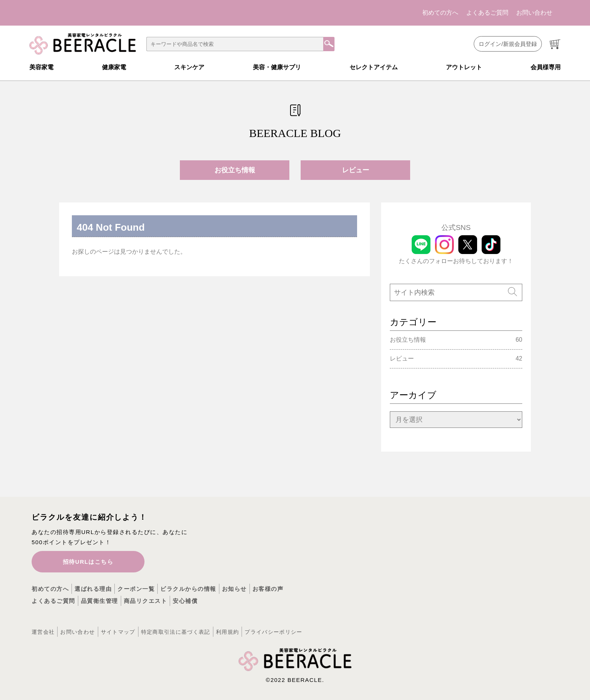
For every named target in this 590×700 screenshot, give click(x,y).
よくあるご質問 (487, 13)
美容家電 (41, 67)
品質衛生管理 (100, 601)
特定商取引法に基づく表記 (176, 632)
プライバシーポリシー (274, 632)
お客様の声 (268, 589)
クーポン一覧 (136, 589)
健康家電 (114, 67)
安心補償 (185, 601)
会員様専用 (546, 67)
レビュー (356, 170)
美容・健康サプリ (277, 67)
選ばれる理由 (93, 589)
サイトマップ (118, 632)
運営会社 (43, 632)
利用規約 (227, 632)
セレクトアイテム (374, 67)
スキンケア (189, 67)
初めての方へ (440, 13)
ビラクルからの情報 (188, 589)
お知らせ (234, 589)
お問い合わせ (534, 13)
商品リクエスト (146, 601)
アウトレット (464, 67)
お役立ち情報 (235, 170)
